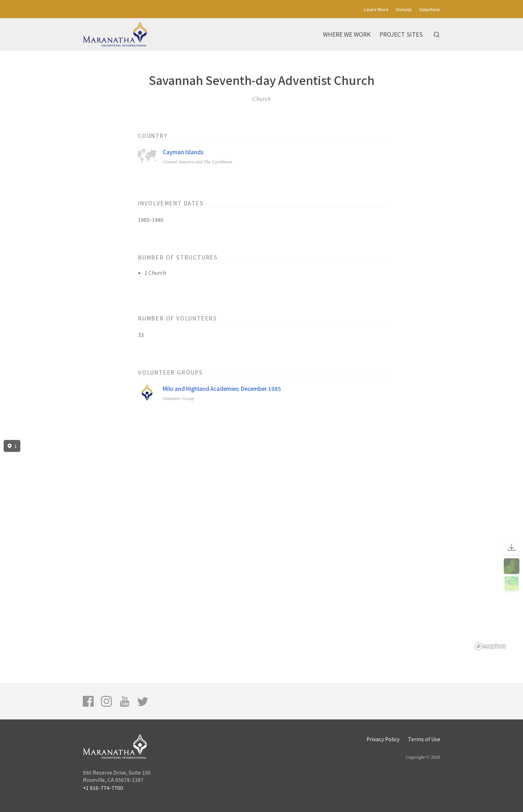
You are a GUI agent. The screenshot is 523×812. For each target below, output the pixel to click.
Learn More (376, 9)
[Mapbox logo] (490, 646)
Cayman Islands (183, 152)
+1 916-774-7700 (103, 788)
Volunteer (430, 9)
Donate (404, 9)
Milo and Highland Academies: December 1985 (222, 389)
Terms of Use (424, 739)
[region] (261, 545)
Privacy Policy (383, 739)
